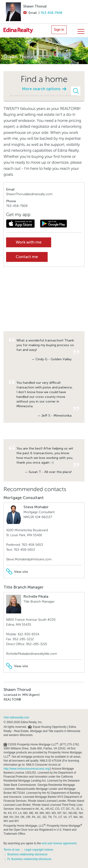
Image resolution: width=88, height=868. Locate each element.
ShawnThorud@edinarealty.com (29, 194)
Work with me (29, 242)
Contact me (27, 257)
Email (30, 13)
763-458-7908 (51, 13)
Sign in (59, 30)
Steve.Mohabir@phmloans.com (29, 559)
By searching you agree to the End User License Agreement (44, 95)
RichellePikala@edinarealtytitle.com (32, 654)
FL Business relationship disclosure (29, 859)
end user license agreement (59, 843)
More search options (44, 89)
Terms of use (12, 850)
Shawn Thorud (35, 6)
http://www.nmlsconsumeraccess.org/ (27, 769)
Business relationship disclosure (27, 854)
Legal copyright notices (39, 850)
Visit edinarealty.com (16, 717)
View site (17, 572)
